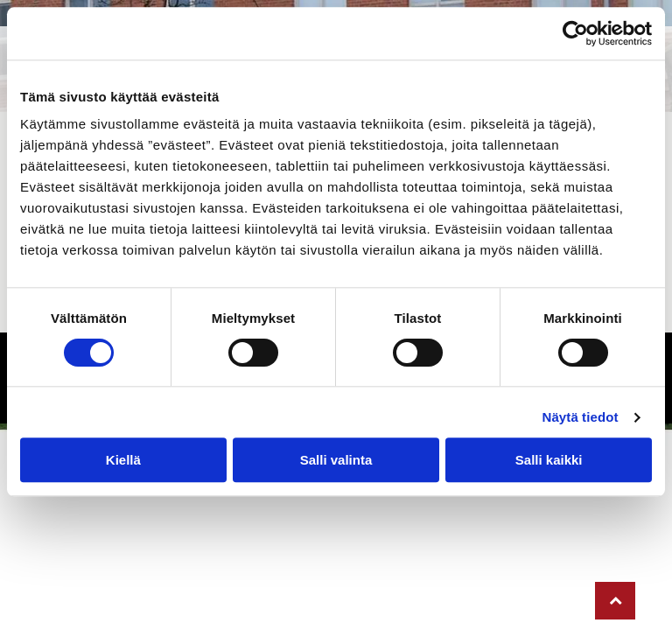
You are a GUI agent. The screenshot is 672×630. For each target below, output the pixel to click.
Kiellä (123, 460)
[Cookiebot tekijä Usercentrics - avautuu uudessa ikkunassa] (575, 33)
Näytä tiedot (581, 417)
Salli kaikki (549, 460)
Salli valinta (336, 460)
